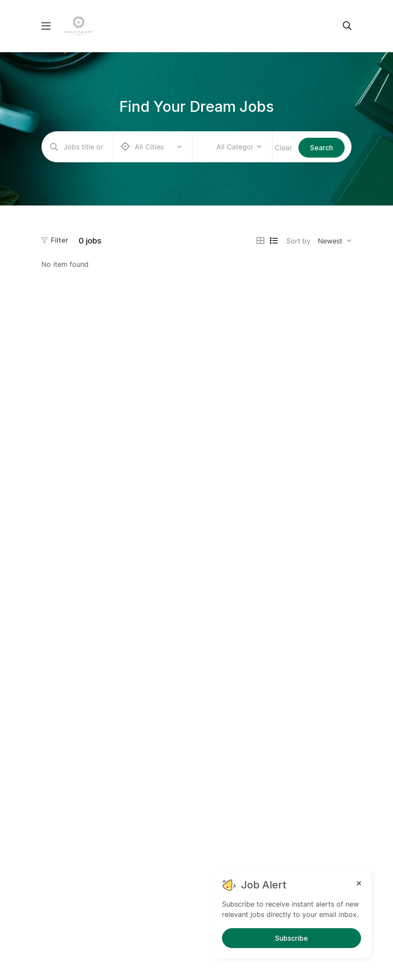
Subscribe (292, 938)
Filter (55, 240)
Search (322, 148)
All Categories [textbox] (235, 147)
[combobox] (239, 147)
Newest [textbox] (330, 241)
